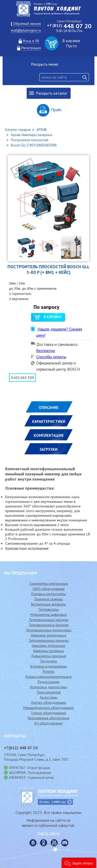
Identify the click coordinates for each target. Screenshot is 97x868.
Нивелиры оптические (48, 646)
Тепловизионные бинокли (49, 625)
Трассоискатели (49, 692)
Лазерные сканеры (49, 599)
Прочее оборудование (49, 703)
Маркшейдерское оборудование (48, 708)
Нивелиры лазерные (48, 651)
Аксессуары (49, 697)
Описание (49, 407)
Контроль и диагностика (49, 687)
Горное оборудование (49, 713)
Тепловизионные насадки (48, 620)
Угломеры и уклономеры (48, 666)
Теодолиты (48, 661)
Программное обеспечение (48, 718)
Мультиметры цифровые (48, 615)
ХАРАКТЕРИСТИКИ (48, 421)
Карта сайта (48, 833)
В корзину (53, 317)
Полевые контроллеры (49, 594)
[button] (79, 863)
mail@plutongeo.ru (26, 30)
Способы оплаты (51, 357)
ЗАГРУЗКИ (48, 449)
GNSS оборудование (49, 589)
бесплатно (46, 350)
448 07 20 (69, 26)
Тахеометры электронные (49, 584)
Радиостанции (49, 682)
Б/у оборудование (48, 723)
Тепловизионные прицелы (48, 641)
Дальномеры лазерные (49, 656)
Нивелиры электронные (49, 635)
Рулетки (48, 672)
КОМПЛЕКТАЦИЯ (48, 435)
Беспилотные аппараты (48, 604)
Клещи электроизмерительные (49, 677)
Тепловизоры (49, 609)
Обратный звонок (27, 24)
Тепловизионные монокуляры (48, 630)
